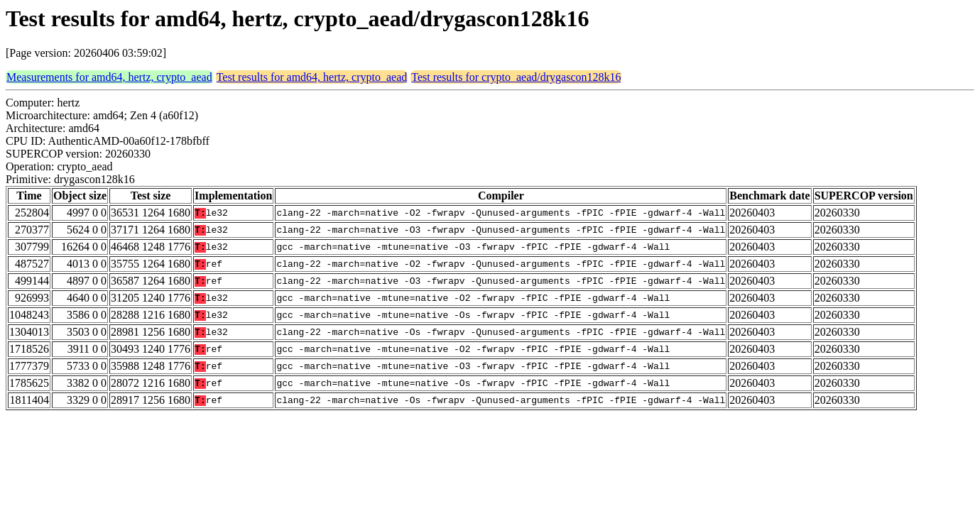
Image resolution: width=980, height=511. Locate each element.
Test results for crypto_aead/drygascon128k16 (516, 77)
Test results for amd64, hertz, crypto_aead (312, 77)
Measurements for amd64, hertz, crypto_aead (109, 77)
